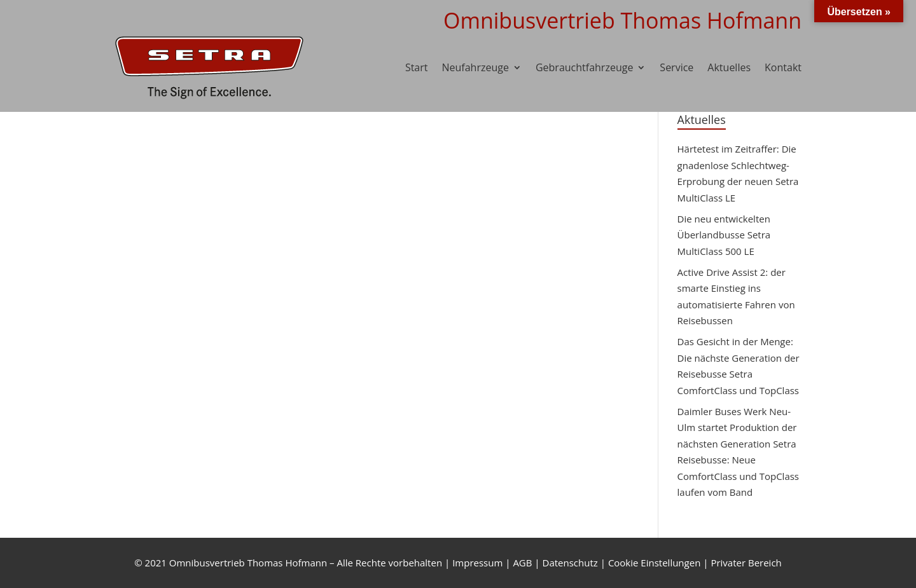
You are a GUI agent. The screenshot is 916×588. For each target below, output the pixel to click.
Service (677, 67)
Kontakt (783, 67)
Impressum (477, 563)
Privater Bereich (746, 563)
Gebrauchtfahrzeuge (584, 67)
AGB (522, 563)
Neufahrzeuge (475, 67)
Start (417, 67)
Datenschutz (570, 563)
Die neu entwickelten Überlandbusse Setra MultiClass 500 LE (724, 235)
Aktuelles (729, 67)
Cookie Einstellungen (654, 563)
